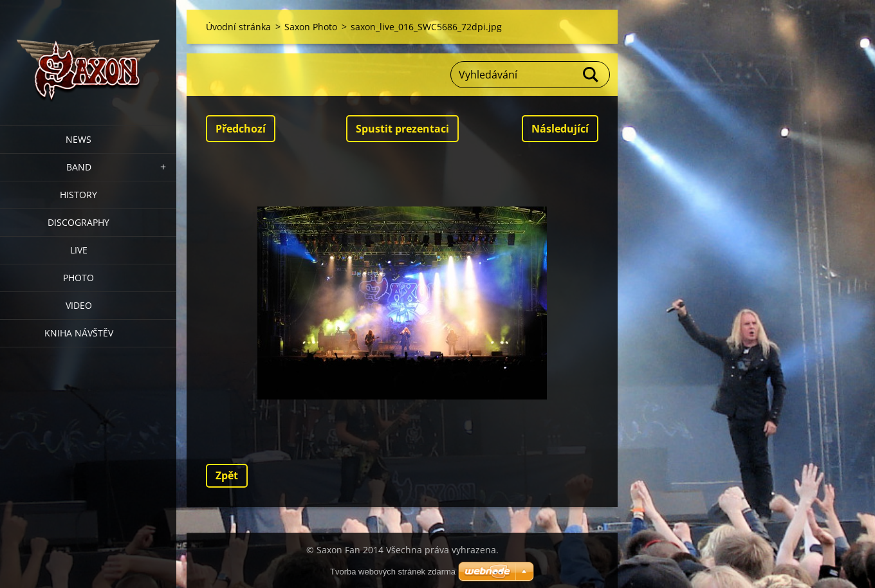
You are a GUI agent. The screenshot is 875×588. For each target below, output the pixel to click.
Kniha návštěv (79, 333)
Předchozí (241, 129)
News (78, 139)
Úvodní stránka (238, 27)
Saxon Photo (311, 27)
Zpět (227, 475)
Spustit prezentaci (402, 129)
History (78, 195)
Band (79, 167)
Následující (560, 129)
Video (79, 305)
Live (79, 250)
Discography (78, 222)
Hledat (591, 75)
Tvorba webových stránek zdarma (393, 572)
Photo (78, 278)
